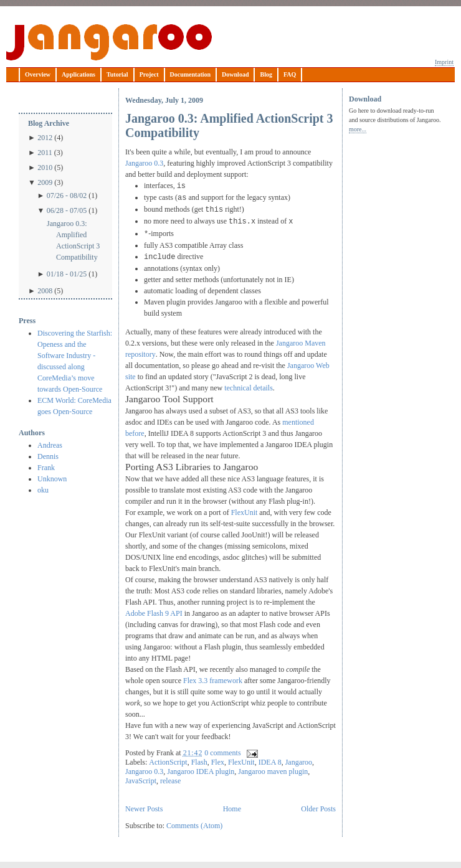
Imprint (444, 62)
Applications (78, 74)
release (170, 781)
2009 (45, 182)
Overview (38, 74)
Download (235, 74)
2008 (45, 291)
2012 (45, 138)
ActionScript (168, 762)
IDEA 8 (270, 762)
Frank (46, 468)
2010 (45, 167)
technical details (249, 388)
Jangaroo (109, 42)
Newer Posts (144, 809)
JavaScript (141, 781)
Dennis (48, 456)
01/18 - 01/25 (67, 274)
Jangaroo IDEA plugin (201, 771)
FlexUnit (245, 512)
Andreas (50, 445)
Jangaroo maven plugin (273, 771)
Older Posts (318, 809)
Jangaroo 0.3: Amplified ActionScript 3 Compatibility (73, 240)
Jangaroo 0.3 (144, 163)
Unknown (52, 479)
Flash (199, 762)
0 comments (222, 753)
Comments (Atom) (194, 826)
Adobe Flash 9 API (154, 613)
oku (43, 490)
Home (232, 809)
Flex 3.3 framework (213, 681)
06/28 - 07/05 (67, 210)
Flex (218, 762)
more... (358, 129)
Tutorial (117, 74)
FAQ (290, 74)
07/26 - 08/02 (67, 196)
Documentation (191, 74)
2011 (45, 153)
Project (149, 74)
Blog (266, 74)
